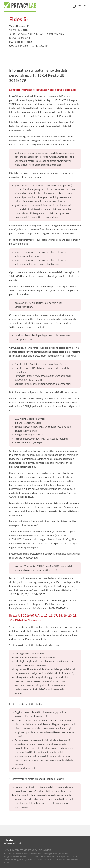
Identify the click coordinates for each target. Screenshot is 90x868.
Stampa (79, 5)
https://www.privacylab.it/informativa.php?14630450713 (38, 609)
